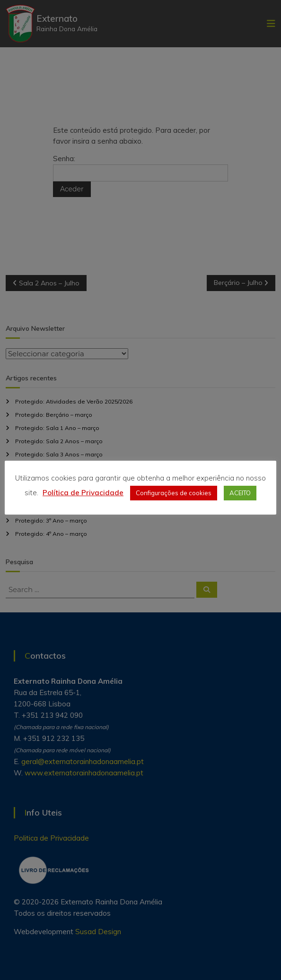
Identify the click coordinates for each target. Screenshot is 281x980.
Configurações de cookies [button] (174, 493)
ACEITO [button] (240, 493)
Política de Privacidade (83, 493)
